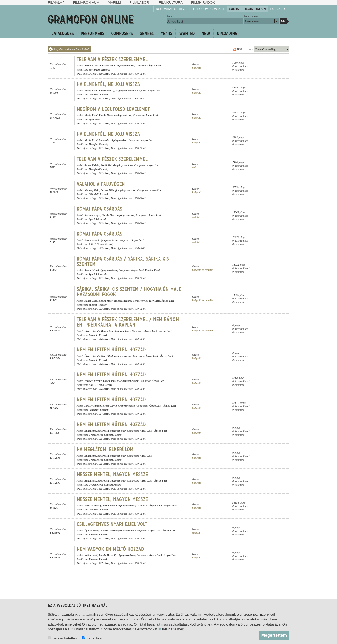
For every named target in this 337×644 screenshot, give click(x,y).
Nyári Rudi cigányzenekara (116, 356)
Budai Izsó (90, 431)
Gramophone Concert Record (105, 435)
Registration (255, 9)
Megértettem (274, 635)
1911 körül (103, 99)
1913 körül (103, 198)
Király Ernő (91, 90)
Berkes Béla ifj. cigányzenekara (116, 90)
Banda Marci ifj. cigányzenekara (117, 555)
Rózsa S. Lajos (92, 215)
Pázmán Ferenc (93, 381)
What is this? (175, 9)
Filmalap (56, 3)
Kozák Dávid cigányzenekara (117, 165)
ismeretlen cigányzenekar (113, 140)
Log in (234, 9)
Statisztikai (92, 638)
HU (272, 9)
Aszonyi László (92, 66)
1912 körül (103, 123)
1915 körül (103, 439)
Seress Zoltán (92, 165)
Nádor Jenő (91, 301)
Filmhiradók (203, 3)
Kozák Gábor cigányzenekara (119, 506)
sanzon (196, 533)
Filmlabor (139, 3)
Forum (203, 9)
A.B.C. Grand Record (101, 244)
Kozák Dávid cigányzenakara (118, 66)
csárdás (196, 217)
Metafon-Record (98, 144)
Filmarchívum (86, 3)
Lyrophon (94, 119)
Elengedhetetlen (62, 638)
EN (278, 9)
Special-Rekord (97, 219)
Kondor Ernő (152, 270)
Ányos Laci (155, 66)
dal (194, 167)
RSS (159, 9)
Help (191, 9)
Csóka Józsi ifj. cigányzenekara (120, 381)
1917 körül (103, 538)
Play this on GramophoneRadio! (71, 49)
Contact (217, 9)
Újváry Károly (92, 331)
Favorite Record (98, 335)
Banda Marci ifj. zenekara (116, 331)
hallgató (197, 68)
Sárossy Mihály (93, 406)
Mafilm (114, 3)
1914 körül (103, 339)
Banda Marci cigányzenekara (115, 115)
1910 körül (103, 74)
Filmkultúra (171, 3)
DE (285, 9)
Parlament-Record (99, 70)
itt (160, 629)
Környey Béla (92, 190)
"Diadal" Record (98, 95)
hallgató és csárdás (203, 270)
